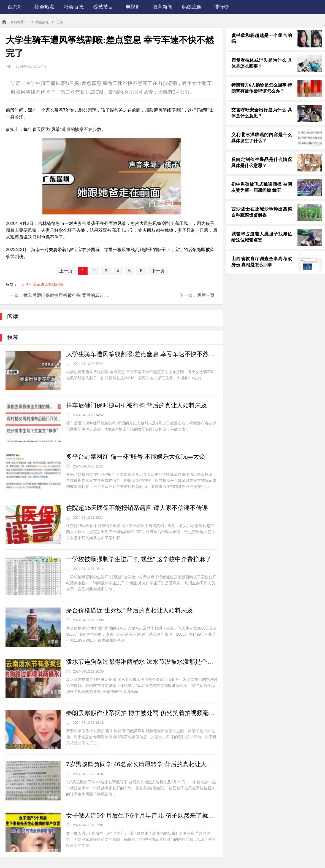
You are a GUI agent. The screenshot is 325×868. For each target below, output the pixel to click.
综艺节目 (103, 7)
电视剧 (133, 7)
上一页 (66, 271)
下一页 (158, 271)
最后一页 (206, 295)
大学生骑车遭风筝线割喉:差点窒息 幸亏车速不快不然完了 (142, 354)
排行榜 (221, 7)
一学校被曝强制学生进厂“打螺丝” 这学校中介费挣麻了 (139, 559)
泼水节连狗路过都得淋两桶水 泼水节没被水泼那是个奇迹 (142, 662)
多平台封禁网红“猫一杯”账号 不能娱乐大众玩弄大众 (136, 457)
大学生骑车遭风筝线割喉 (42, 284)
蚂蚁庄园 (192, 7)
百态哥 (15, 7)
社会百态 (74, 7)
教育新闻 (162, 7)
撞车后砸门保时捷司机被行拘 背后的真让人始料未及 (75, 295)
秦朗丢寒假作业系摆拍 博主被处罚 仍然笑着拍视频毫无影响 (142, 713)
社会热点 (44, 7)
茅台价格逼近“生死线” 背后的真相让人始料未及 (130, 610)
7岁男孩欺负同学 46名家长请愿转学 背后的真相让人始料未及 (142, 764)
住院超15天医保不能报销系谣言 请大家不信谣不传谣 (137, 508)
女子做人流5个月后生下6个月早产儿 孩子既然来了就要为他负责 (142, 815)
